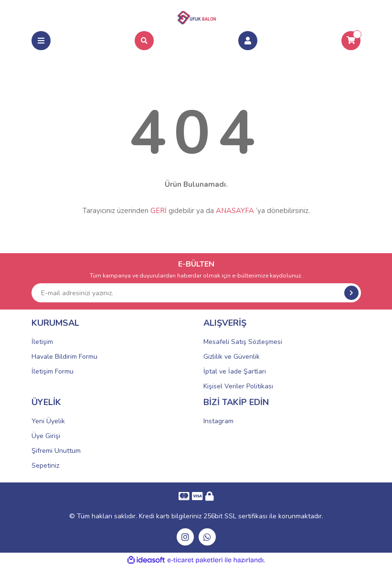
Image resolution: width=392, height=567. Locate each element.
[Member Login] (248, 41)
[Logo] (196, 16)
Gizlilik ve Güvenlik (232, 357)
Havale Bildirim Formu (64, 357)
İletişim (42, 342)
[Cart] (351, 41)
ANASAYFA (235, 211)
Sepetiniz (45, 465)
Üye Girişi (46, 436)
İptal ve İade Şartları (235, 371)
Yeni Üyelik (48, 421)
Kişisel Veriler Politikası (238, 386)
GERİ (159, 211)
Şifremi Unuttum (56, 451)
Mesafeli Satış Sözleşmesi (243, 342)
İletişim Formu (53, 371)
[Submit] (351, 293)
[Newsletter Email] (196, 293)
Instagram (218, 421)
